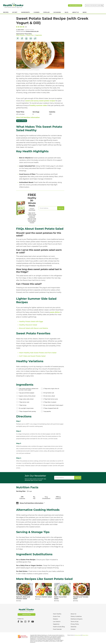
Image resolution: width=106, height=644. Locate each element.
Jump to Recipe (22, 121)
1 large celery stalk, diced (26, 399)
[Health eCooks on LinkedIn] (22, 622)
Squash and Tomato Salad (81, 598)
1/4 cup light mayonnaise (26, 408)
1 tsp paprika (47, 411)
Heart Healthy (20, 35)
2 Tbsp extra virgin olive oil (51, 389)
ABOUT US (75, 12)
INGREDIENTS (25, 12)
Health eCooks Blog (59, 627)
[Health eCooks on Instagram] (25, 622)
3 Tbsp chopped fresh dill (51, 408)
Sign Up (61, 208)
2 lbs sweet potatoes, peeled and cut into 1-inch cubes (28, 389)
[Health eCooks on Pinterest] (29, 622)
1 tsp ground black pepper (26, 393)
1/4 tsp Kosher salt (49, 393)
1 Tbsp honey (23, 405)
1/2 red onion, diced (49, 396)
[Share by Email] (31, 39)
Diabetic (56, 619)
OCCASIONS (57, 12)
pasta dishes (55, 312)
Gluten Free (30, 35)
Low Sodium (57, 622)
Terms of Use (75, 622)
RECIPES (6, 12)
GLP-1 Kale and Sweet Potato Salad (32, 356)
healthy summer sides (38, 105)
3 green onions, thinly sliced (27, 396)
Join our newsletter (75, 5)
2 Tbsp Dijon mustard (50, 402)
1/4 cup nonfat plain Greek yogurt (53, 405)
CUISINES (37, 12)
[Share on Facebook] (22, 39)
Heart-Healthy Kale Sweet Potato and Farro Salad (38, 353)
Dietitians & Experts (77, 619)
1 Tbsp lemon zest (24, 402)
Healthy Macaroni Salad (28, 325)
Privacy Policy (75, 624)
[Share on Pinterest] (18, 39)
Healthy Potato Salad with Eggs (31, 321)
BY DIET (15, 12)
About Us (73, 614)
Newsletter (27, 614)
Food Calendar (57, 629)
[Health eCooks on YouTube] (33, 622)
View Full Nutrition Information (28, 117)
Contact (73, 629)
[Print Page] (26, 39)
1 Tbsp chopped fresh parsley (27, 411)
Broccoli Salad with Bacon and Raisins (34, 328)
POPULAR (46, 12)
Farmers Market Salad (43, 597)
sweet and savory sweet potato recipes (40, 101)
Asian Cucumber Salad (60, 598)
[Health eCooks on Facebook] (19, 622)
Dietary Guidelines (76, 616)
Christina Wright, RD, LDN (32, 31)
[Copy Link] (35, 39)
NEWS (85, 12)
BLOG (67, 12)
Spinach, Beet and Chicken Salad (23, 598)
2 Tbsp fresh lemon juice (51, 399)
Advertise (74, 627)
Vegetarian (39, 35)
